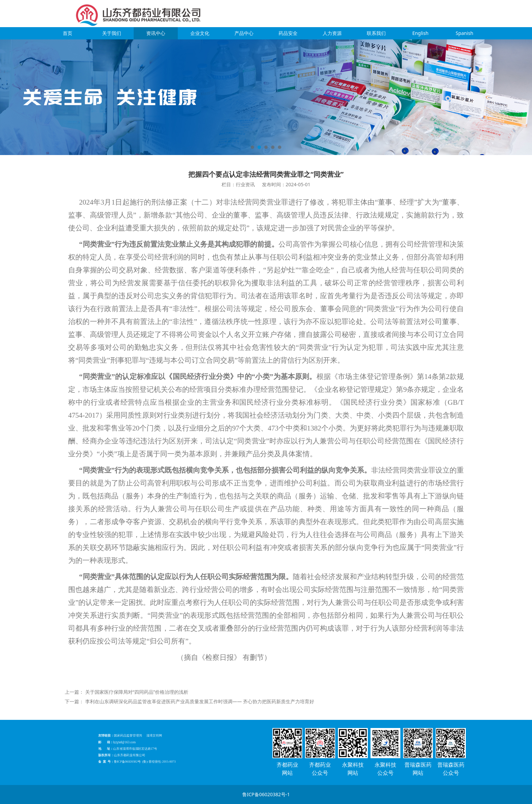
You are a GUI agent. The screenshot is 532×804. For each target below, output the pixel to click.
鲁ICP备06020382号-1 (266, 794)
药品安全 (288, 33)
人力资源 (332, 33)
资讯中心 (156, 33)
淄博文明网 (158, 741)
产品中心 (244, 33)
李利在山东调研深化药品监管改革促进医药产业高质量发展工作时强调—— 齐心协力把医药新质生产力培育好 (200, 701)
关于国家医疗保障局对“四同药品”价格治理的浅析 (137, 692)
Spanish (464, 33)
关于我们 (112, 33)
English (420, 33)
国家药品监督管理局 (144, 741)
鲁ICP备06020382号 (143, 756)
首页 (68, 33)
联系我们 (376, 33)
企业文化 (200, 33)
